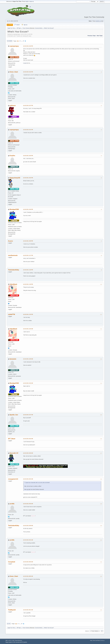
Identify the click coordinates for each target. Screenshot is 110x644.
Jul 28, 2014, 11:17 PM (28, 255)
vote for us (98, 21)
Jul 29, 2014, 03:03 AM (28, 504)
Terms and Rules (96, 640)
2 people (25, 63)
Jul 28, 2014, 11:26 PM (28, 270)
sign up (32, 1)
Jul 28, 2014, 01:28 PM (28, 46)
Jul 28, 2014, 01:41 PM (28, 130)
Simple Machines (18, 640)
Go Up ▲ (103, 640)
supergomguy (14, 46)
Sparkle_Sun (14, 415)
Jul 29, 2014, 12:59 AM (28, 359)
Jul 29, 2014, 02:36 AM (28, 453)
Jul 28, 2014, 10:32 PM (28, 178)
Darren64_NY (14, 453)
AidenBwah (13, 284)
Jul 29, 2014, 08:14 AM (28, 610)
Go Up (9, 624)
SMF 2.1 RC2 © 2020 (10, 640)
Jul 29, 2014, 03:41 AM (28, 540)
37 (23, 41)
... (22, 41)
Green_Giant (14, 72)
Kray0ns (12, 156)
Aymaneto (13, 359)
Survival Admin (39, 28)
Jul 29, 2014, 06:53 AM (28, 562)
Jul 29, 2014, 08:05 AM (28, 576)
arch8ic (12, 504)
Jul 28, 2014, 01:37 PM (28, 105)
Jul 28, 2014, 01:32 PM (28, 72)
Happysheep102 (15, 178)
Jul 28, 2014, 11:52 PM (28, 314)
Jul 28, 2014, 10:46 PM (28, 209)
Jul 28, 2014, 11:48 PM (28, 284)
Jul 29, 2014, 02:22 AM (28, 439)
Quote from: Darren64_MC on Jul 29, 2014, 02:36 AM (38, 483)
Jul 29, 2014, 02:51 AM (28, 479)
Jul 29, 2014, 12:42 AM (28, 329)
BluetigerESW (14, 209)
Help (91, 640)
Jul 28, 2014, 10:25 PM (28, 156)
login (27, 1)
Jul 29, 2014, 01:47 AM (28, 415)
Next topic (100, 36)
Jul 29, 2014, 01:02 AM (28, 383)
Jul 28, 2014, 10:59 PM (28, 241)
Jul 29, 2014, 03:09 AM (28, 526)
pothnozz (13, 105)
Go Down (10, 41)
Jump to (87, 631)
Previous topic (92, 36)
